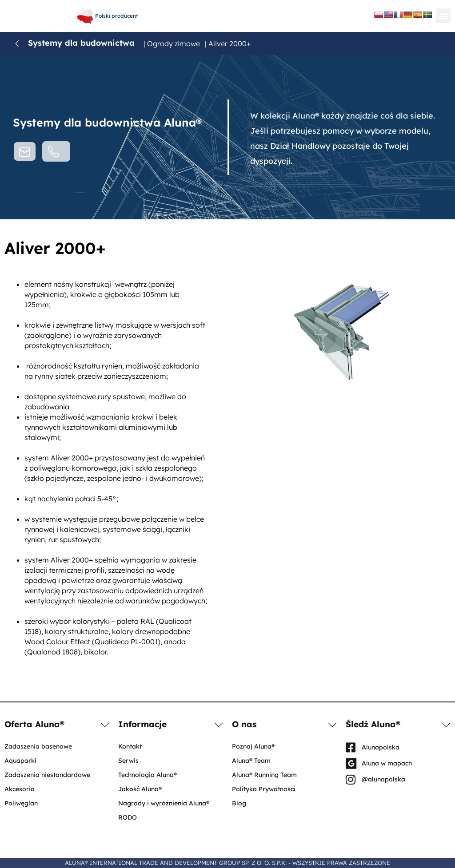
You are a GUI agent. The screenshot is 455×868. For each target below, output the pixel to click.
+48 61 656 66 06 (226, 9)
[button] (443, 16)
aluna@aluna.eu (225, 18)
